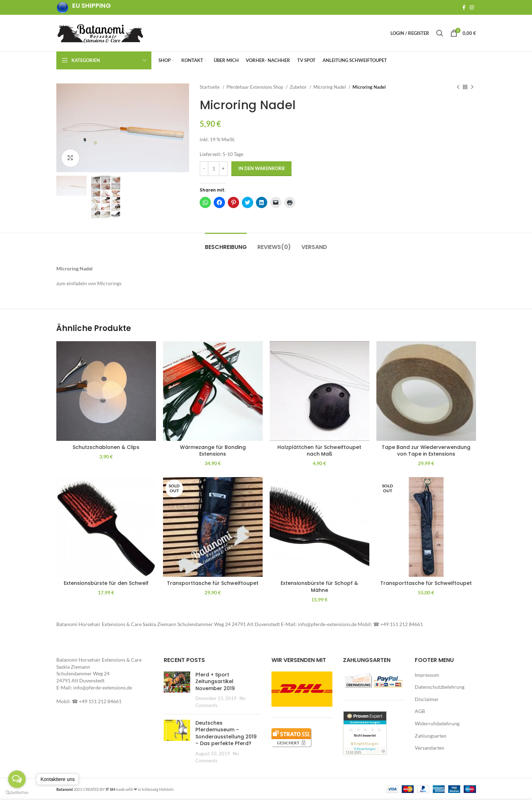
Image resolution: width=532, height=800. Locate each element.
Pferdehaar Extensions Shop (255, 87)
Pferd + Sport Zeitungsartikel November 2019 (215, 682)
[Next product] (472, 87)
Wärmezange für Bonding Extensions (213, 451)
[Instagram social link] (472, 7)
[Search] (440, 33)
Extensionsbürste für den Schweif (106, 583)
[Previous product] (458, 87)
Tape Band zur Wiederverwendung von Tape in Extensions (426, 451)
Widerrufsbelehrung (437, 723)
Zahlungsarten (431, 736)
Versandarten (430, 748)
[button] (123, 128)
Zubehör (299, 87)
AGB (420, 711)
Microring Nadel (330, 87)
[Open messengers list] (17, 779)
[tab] (226, 243)
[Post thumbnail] (177, 690)
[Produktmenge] (214, 169)
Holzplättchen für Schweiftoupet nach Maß (319, 451)
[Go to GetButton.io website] (17, 793)
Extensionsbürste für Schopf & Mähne (319, 587)
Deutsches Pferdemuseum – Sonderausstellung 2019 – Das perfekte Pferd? (226, 733)
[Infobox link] (84, 8)
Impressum (427, 675)
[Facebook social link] (464, 7)
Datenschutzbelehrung (440, 687)
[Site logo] (100, 33)
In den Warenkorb (261, 168)
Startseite (210, 87)
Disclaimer (427, 699)
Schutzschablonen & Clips (106, 447)
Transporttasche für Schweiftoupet (213, 583)
